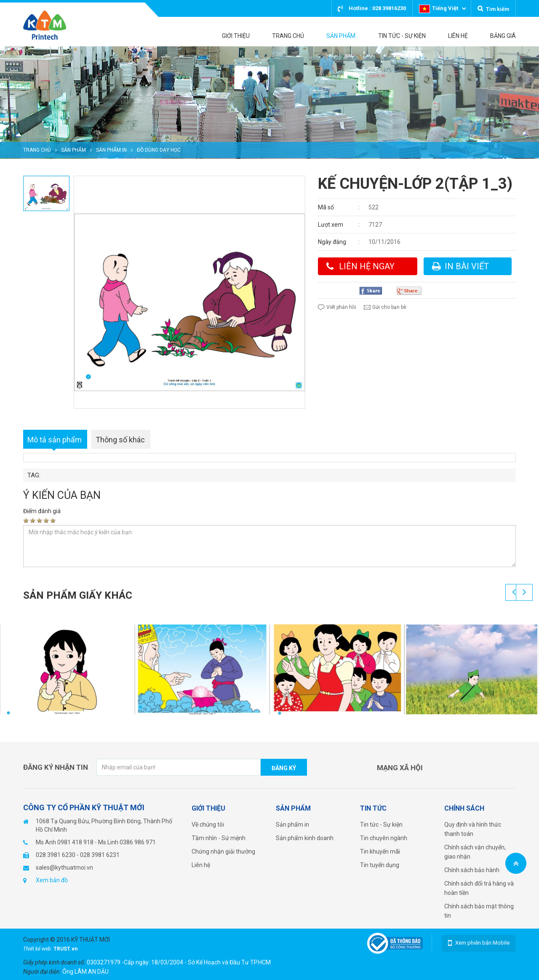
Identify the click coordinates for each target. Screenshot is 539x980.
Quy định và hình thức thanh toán (473, 829)
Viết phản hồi (341, 307)
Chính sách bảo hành (472, 870)
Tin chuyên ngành (384, 838)
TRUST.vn (65, 949)
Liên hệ (201, 865)
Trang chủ (37, 150)
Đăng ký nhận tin (56, 767)
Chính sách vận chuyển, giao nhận (475, 852)
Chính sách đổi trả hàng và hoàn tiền (479, 888)
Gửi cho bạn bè (389, 307)
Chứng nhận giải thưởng (223, 851)
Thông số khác (120, 440)
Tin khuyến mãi (380, 851)
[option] (269, 103)
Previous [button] (514, 592)
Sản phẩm (73, 150)
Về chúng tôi (208, 825)
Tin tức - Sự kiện (381, 825)
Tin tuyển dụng (380, 865)
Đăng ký (284, 768)
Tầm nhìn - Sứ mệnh (219, 838)
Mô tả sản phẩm (55, 440)
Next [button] (524, 592)
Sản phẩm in (111, 150)
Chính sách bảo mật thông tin (479, 911)
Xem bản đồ (52, 880)
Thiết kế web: (38, 949)
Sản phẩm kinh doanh (305, 838)
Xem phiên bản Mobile (482, 943)
